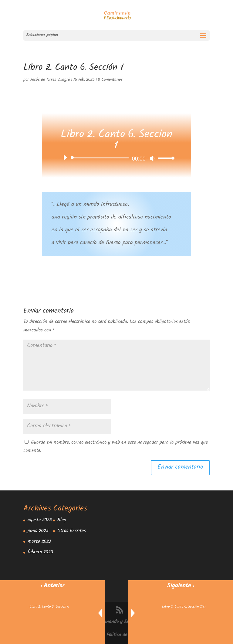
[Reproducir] (65, 158)
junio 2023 (38, 531)
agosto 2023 (40, 520)
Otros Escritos (72, 531)
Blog (62, 520)
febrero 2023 (40, 552)
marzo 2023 (39, 542)
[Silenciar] (152, 158)
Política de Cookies (125, 635)
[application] (116, 158)
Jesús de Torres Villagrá (50, 80)
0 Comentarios (110, 80)
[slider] (101, 158)
